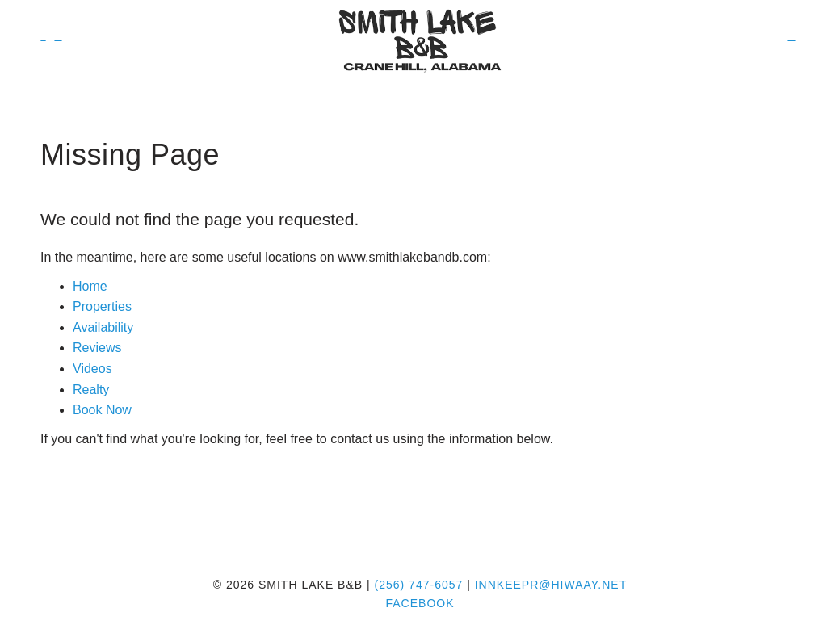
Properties (102, 306)
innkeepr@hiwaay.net (551, 585)
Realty (91, 390)
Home (90, 286)
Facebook (420, 603)
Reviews (97, 348)
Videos (92, 369)
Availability (103, 327)
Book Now (58, 40)
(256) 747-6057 (419, 585)
